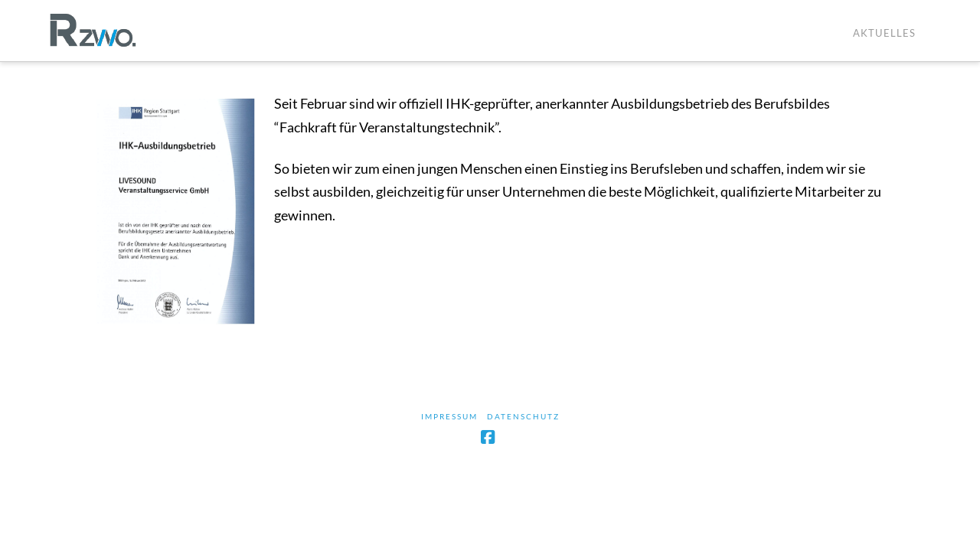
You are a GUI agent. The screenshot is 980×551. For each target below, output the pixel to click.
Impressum (449, 416)
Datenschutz (523, 416)
